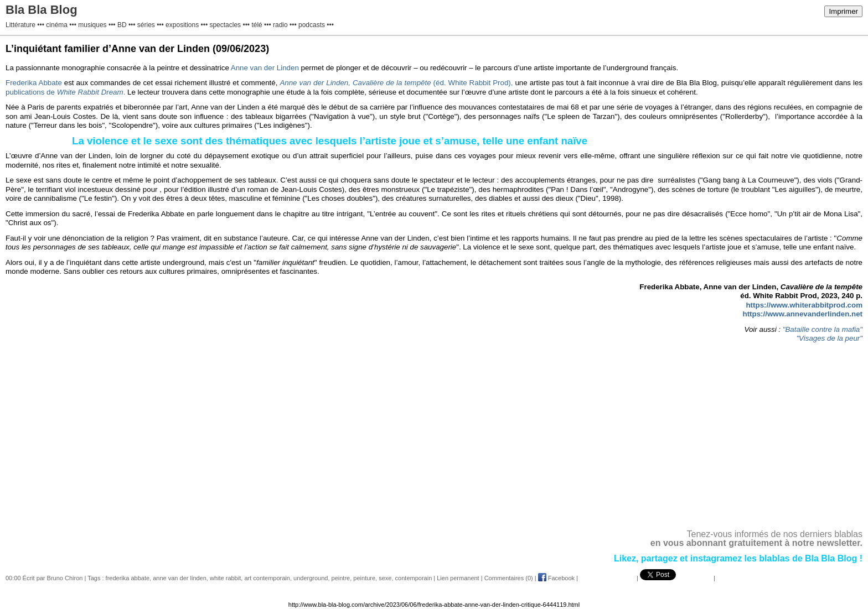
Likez (625, 558)
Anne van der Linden (265, 68)
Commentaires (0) (509, 578)
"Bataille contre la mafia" (821, 329)
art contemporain (267, 578)
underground (311, 578)
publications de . (65, 92)
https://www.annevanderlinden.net (803, 314)
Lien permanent (458, 578)
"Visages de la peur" (829, 338)
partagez (660, 558)
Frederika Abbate (35, 83)
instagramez (716, 558)
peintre (341, 578)
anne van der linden (180, 578)
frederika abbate (128, 578)
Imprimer (843, 11)
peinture (364, 578)
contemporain (414, 578)
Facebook (556, 578)
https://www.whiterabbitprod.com (804, 305)
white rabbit (225, 578)
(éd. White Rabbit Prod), (396, 83)
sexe (385, 578)
